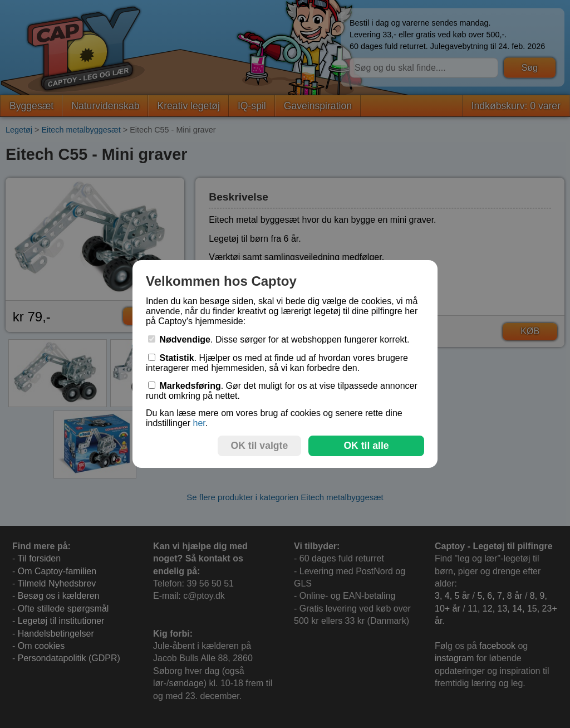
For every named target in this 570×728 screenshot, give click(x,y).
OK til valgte (260, 446)
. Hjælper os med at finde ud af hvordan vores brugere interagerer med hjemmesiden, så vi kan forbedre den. (277, 363)
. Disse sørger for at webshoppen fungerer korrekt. (279, 339)
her (199, 423)
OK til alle (366, 446)
